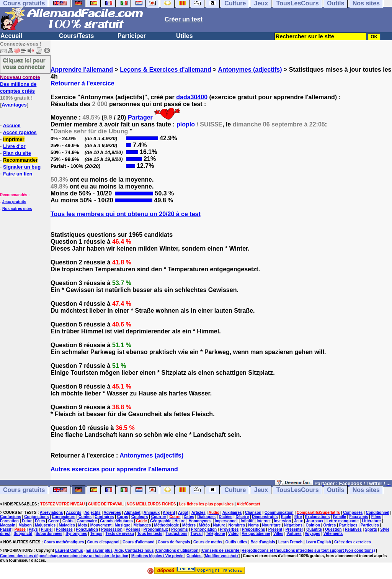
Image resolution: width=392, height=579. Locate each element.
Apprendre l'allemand (82, 70)
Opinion (313, 525)
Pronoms (179, 529)
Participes (348, 525)
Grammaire (87, 521)
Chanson (253, 513)
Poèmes (133, 529)
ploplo (186, 124)
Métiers (189, 525)
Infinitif (247, 521)
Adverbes (113, 513)
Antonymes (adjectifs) (250, 70)
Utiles (185, 36)
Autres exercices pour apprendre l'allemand (114, 469)
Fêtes (40, 521)
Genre (54, 521)
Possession (112, 529)
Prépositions (254, 529)
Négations (293, 525)
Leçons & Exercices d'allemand (166, 70)
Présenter (294, 529)
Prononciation (204, 529)
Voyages (312, 534)
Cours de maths (208, 542)
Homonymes (200, 521)
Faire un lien (18, 174)
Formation (9, 521)
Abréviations (51, 513)
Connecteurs (64, 517)
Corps (123, 517)
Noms (253, 525)
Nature (219, 525)
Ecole (286, 517)
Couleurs (140, 517)
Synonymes (76, 534)
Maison (25, 525)
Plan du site (17, 153)
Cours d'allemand (139, 542)
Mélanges (142, 525)
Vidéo (233, 534)
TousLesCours (298, 490)
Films (376, 517)
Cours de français (174, 542)
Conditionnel (378, 513)
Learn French (290, 542)
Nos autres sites (17, 209)
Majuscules (45, 525)
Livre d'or (14, 146)
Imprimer (14, 139)
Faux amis (359, 517)
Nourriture (271, 525)
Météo (204, 525)
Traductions (177, 534)
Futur (27, 521)
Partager (140, 117)
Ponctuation (87, 529)
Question (333, 529)
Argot (183, 513)
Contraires (104, 517)
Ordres (330, 525)
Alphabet (132, 513)
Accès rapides (20, 132)
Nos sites (366, 490)
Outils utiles (236, 542)
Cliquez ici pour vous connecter (24, 63)
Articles (198, 513)
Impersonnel (226, 521)
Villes (278, 534)
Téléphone (216, 534)
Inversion (283, 521)
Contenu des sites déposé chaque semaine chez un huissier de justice (64, 556)
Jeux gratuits (14, 202)
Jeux (261, 490)
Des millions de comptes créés (20, 84)
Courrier (159, 517)
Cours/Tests (76, 36)
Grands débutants (116, 521)
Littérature (371, 521)
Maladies (67, 525)
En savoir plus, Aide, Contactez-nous (120, 550)
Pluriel (47, 529)
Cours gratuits (24, 490)
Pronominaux (156, 529)
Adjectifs (92, 513)
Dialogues (206, 517)
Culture (235, 490)
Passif (6, 529)
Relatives (353, 529)
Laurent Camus (69, 550)
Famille (340, 517)
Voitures (294, 534)
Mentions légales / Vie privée (158, 556)
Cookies (194, 556)
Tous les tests (150, 534)
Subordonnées (49, 534)
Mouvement (101, 525)
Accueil (11, 36)
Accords (73, 513)
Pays (33, 529)
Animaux (152, 513)
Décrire (242, 517)
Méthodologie (167, 525)
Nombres (237, 525)
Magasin (8, 525)
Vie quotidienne (256, 534)
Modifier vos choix (222, 556)
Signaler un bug (22, 167)
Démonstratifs (265, 517)
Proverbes (229, 529)
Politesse (64, 529)
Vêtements (333, 534)
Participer (132, 36)
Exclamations (317, 517)
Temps (96, 534)
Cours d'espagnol (103, 542)
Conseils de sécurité (221, 550)
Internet (264, 521)
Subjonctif (23, 534)
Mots (82, 525)
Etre (298, 517)
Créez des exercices (353, 542)
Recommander (20, 160)
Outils (336, 490)
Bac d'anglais (263, 542)
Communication (279, 513)
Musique (123, 525)
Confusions (11, 517)
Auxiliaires (232, 513)
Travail (197, 534)
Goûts (68, 521)
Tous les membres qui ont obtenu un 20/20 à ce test (126, 214)
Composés (353, 513)
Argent (169, 513)
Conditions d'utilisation (177, 550)
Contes (85, 517)
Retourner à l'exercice (82, 83)
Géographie (161, 521)
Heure (180, 521)
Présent (275, 529)
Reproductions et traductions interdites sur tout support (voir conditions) (308, 550)
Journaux (315, 521)
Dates (189, 517)
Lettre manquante (343, 521)
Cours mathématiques (64, 542)
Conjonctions (36, 517)
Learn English (318, 542)
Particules (370, 525)
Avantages (14, 105)
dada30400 (192, 97)
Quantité (314, 529)
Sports (371, 529)
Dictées (226, 517)
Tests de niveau (120, 534)
